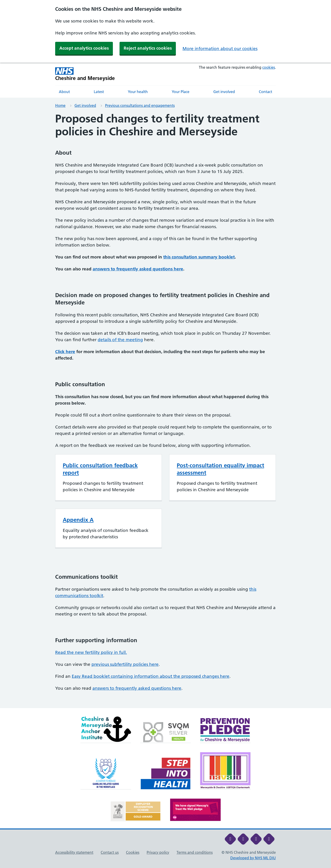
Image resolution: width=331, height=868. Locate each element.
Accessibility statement (74, 852)
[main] (165, 410)
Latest (99, 92)
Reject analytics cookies (148, 48)
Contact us (110, 852)
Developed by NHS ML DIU (253, 858)
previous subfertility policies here (125, 664)
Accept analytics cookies (84, 48)
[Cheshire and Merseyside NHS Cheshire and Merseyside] (85, 74)
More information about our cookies (220, 49)
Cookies (133, 852)
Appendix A (78, 520)
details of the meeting (120, 340)
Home (60, 105)
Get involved (224, 92)
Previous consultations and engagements (140, 105)
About (64, 92)
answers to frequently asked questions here (138, 269)
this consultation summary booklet (199, 257)
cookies (269, 67)
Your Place (181, 92)
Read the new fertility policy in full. (91, 652)
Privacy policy (158, 852)
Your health (138, 92)
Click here (65, 352)
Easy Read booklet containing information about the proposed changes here (151, 676)
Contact (265, 92)
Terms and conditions (195, 852)
